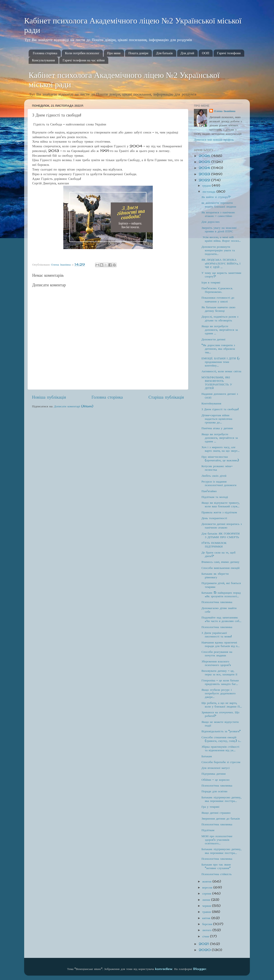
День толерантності (214, 518)
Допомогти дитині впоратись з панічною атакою (222, 526)
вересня (208, 887)
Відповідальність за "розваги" (221, 731)
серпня (207, 893)
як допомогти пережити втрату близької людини (219, 204)
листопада (209, 191)
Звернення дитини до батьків (221, 818)
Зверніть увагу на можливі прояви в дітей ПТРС (219, 229)
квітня (207, 918)
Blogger (200, 969)
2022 (205, 180)
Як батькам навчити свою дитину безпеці (218, 309)
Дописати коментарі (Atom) (74, 406)
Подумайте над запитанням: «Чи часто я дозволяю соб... (221, 619)
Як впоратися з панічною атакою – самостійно (218, 214)
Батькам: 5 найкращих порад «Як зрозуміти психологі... (221, 594)
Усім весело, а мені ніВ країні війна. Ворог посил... (221, 239)
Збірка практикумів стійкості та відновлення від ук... (220, 748)
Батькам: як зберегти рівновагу (215, 575)
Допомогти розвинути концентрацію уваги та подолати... (218, 250)
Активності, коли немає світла (221, 371)
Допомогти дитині (213, 339)
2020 (205, 950)
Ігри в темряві (211, 282)
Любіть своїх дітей (214, 476)
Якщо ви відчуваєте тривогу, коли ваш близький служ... (221, 504)
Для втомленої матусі (216, 768)
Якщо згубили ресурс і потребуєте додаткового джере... (219, 693)
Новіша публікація (49, 397)
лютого (207, 930)
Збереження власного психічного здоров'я (216, 663)
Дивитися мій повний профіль (214, 139)
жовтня (207, 881)
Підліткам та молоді (215, 497)
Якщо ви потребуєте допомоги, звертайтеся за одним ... (220, 330)
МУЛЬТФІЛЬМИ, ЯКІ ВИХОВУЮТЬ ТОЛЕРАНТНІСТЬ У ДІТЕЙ (217, 383)
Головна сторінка (45, 53)
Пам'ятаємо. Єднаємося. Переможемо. (217, 290)
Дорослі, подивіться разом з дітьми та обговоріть (220, 318)
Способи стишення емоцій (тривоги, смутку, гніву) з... (221, 739)
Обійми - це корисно (216, 780)
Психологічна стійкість (217, 874)
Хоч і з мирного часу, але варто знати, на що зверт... (221, 449)
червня (207, 906)
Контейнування (211, 403)
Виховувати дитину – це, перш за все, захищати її (219, 672)
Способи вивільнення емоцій (221, 568)
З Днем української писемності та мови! (217, 635)
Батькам (207, 756)
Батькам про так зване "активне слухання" (216, 866)
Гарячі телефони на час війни (84, 60)
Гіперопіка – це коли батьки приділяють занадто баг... (220, 682)
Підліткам (208, 830)
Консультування (43, 60)
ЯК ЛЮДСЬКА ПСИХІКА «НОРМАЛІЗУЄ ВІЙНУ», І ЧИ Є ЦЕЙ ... (221, 263)
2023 (205, 174)
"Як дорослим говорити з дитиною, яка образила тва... (218, 349)
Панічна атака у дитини (217, 428)
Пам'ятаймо (209, 491)
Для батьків (164, 53)
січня (206, 936)
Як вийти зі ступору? (216, 197)
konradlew (164, 969)
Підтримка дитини (214, 774)
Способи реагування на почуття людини (217, 653)
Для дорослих (211, 222)
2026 (205, 156)
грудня (207, 185)
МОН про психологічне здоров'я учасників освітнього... (217, 840)
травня (207, 912)
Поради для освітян (215, 791)
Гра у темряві (210, 807)
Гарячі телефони (229, 53)
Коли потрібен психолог (82, 53)
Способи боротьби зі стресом (221, 762)
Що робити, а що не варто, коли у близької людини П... (222, 705)
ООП (206, 53)
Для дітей (187, 53)
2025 (205, 162)
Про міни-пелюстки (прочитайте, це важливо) (220, 458)
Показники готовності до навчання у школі (218, 299)
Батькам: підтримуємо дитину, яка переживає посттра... (221, 799)
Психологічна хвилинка (217, 602)
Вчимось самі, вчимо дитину (220, 562)
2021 (204, 944)
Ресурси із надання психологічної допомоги (219, 483)
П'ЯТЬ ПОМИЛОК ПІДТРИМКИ (214, 545)
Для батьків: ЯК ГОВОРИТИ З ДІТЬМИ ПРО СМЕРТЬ (221, 535)
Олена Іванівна (225, 111)
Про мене (114, 53)
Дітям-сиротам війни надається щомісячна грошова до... (217, 419)
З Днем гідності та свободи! (220, 409)
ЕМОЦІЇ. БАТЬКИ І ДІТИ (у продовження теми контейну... (221, 362)
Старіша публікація (166, 397)
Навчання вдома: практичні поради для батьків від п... (221, 644)
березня (208, 924)
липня (207, 900)
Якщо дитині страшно (216, 813)
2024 (205, 168)
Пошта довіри (138, 53)
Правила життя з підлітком (219, 512)
